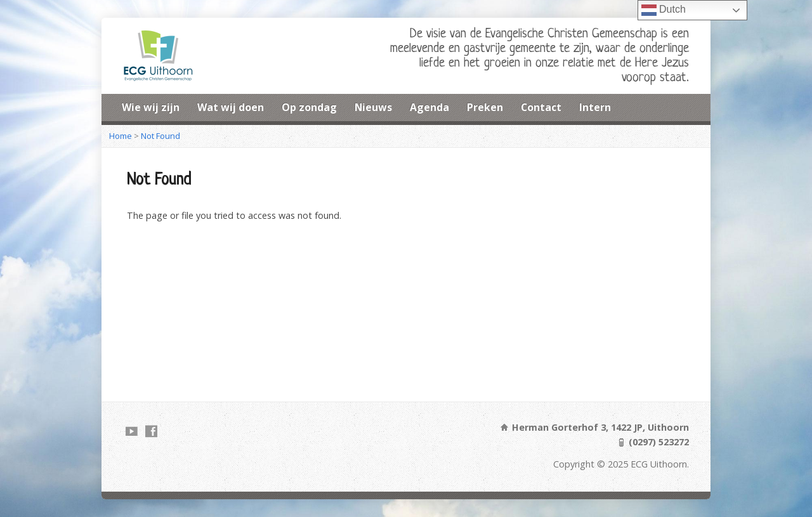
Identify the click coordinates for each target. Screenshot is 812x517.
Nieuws (373, 107)
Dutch (664, 10)
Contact (541, 107)
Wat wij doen (231, 107)
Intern (595, 107)
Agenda (429, 107)
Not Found (160, 136)
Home (121, 136)
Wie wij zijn (151, 107)
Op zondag (309, 107)
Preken (485, 107)
